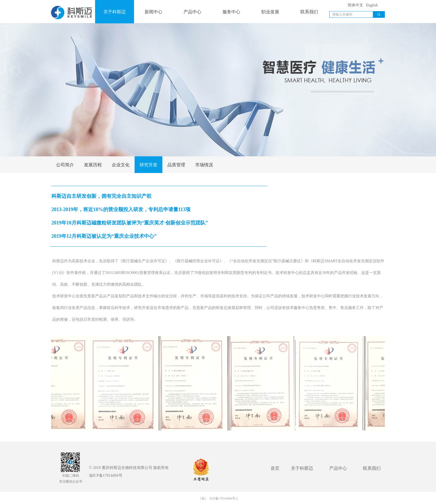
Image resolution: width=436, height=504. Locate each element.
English (372, 5)
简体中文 (355, 5)
